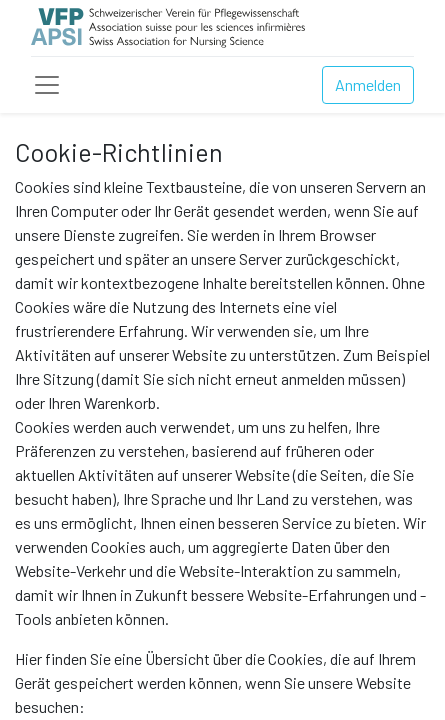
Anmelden (368, 84)
